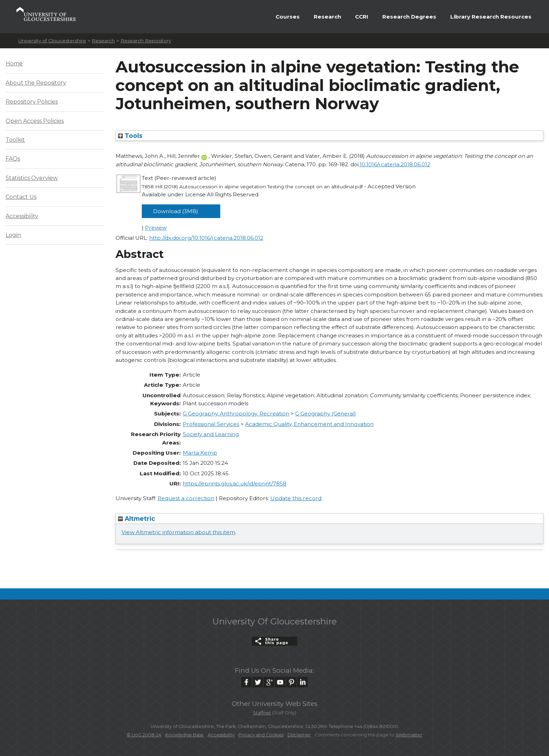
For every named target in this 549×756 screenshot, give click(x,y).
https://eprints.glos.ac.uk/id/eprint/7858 (235, 484)
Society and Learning (211, 434)
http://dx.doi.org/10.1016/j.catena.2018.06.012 (206, 238)
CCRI (362, 17)
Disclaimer (299, 735)
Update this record (296, 498)
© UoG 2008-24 (144, 735)
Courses (288, 17)
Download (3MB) (176, 211)
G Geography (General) (326, 414)
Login (13, 235)
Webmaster (409, 735)
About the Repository (36, 83)
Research (327, 17)
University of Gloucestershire (52, 41)
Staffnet (262, 713)
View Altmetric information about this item (178, 532)
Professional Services (211, 424)
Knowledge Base (185, 735)
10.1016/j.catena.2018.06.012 (395, 164)
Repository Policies (32, 102)
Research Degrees (409, 17)
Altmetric (137, 519)
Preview (156, 228)
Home (14, 64)
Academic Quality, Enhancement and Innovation (309, 424)
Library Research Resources (491, 17)
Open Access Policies (35, 121)
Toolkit (15, 140)
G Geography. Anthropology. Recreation (236, 414)
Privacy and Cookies (261, 735)
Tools (130, 136)
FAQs (13, 159)
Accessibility (22, 216)
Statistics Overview (32, 178)
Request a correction (186, 498)
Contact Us (21, 197)
